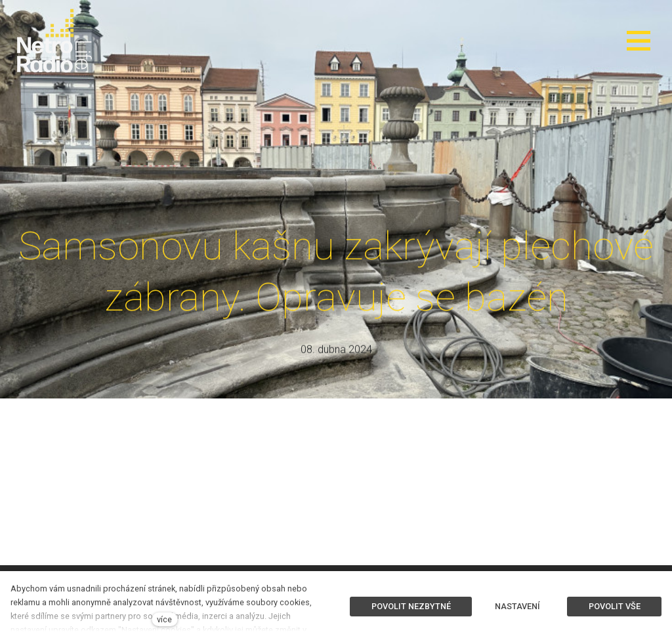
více (164, 619)
